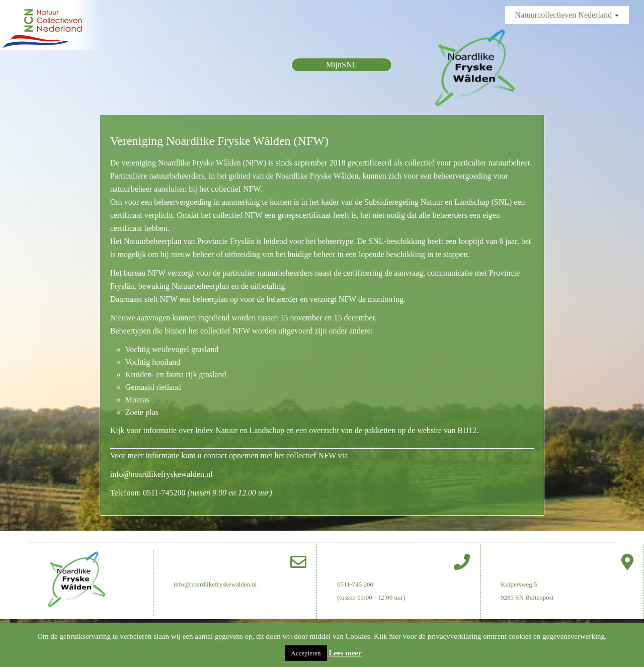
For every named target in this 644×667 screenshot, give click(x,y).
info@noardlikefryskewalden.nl (162, 474)
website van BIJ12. (448, 430)
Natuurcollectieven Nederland (567, 15)
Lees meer (345, 653)
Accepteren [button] (306, 653)
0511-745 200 (355, 584)
